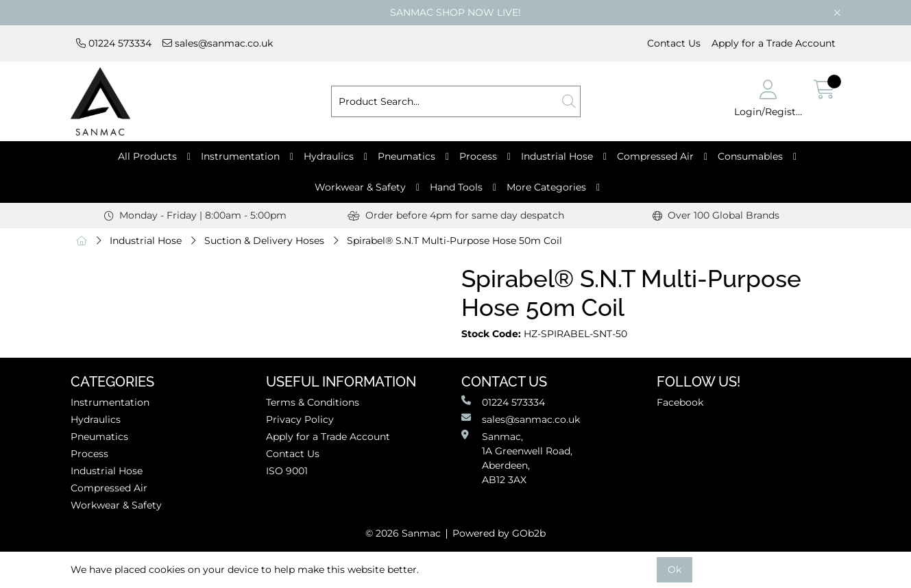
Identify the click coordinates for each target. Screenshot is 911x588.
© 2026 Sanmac (403, 533)
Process (478, 156)
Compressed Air (655, 156)
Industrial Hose (557, 156)
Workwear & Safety (360, 187)
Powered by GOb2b (499, 533)
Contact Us (674, 43)
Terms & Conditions (313, 402)
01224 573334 (114, 43)
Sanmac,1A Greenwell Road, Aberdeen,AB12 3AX (517, 458)
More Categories (546, 187)
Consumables (750, 156)
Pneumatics (406, 156)
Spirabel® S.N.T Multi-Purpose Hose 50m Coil (454, 241)
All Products (147, 156)
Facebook (680, 402)
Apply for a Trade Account (774, 43)
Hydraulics (329, 156)
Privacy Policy (300, 419)
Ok (675, 569)
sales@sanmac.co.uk (218, 43)
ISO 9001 (287, 471)
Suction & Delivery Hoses (264, 241)
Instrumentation (240, 156)
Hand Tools (456, 187)
